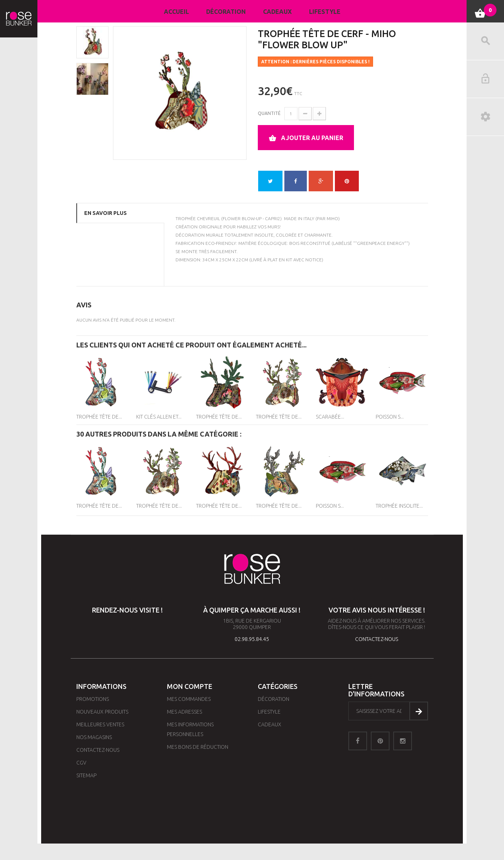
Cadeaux (277, 12)
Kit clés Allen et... (159, 417)
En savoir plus (106, 213)
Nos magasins (94, 737)
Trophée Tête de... (99, 417)
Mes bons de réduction (198, 747)
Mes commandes (189, 699)
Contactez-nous (98, 750)
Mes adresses (184, 712)
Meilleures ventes (100, 724)
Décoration (226, 12)
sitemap (86, 775)
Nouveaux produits (102, 712)
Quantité (269, 113)
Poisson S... (390, 417)
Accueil (176, 12)
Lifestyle (325, 12)
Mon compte (190, 686)
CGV (81, 763)
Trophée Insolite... (399, 506)
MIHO (332, 218)
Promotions (93, 699)
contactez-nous (377, 639)
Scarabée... (330, 417)
